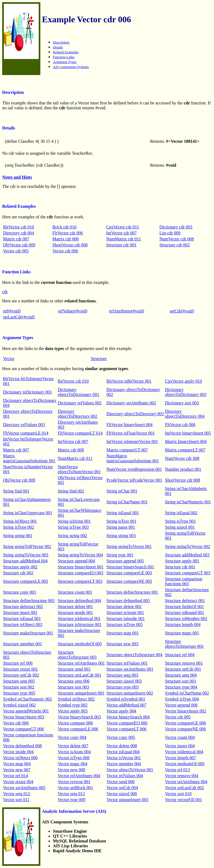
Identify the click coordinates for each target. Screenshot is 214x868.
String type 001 (120, 555)
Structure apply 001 (182, 561)
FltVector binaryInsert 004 (130, 425)
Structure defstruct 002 (23, 607)
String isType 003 (73, 527)
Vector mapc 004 (73, 764)
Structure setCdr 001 (183, 669)
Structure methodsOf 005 (80, 644)
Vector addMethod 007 (127, 705)
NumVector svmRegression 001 (134, 469)
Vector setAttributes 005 (24, 788)
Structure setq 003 (122, 675)
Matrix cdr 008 (65, 239)
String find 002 (71, 491)
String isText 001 (122, 521)
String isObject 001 (20, 521)
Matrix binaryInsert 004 (186, 441)
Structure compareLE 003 (25, 581)
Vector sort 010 (178, 794)
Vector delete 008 (122, 746)
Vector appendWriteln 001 (26, 711)
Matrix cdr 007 (16, 239)
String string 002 (73, 536)
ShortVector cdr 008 (70, 245)
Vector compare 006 (75, 723)
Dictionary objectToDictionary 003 (186, 392)
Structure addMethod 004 (25, 561)
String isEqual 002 (181, 513)
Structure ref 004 (180, 655)
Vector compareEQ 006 (127, 723)
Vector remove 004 (182, 776)
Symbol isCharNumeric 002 (28, 699)
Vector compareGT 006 (23, 729)
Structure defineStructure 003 (29, 601)
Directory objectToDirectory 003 (135, 414)
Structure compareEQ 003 (81, 573)
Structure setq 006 (74, 681)
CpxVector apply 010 (183, 381)
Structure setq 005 (19, 681)
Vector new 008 (71, 770)
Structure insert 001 (20, 613)
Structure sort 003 (73, 687)
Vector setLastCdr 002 (184, 788)
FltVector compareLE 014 (26, 433)
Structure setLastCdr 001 (80, 675)
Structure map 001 (123, 633)
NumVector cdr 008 (177, 239)
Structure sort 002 (19, 687)
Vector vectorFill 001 (183, 800)
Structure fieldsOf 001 (184, 607)
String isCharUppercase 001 (28, 513)
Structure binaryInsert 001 (81, 567)
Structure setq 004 (181, 675)
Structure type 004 (181, 687)
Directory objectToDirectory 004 (185, 414)
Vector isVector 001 (124, 758)
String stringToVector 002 (188, 546)
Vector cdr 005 (16, 251)
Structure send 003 (74, 669)
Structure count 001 (75, 592)
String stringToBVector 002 (27, 546)
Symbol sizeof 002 (19, 705)
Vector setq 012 (17, 794)
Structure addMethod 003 (187, 555)
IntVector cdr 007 (122, 233)
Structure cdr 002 (175, 245)
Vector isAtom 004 (74, 752)
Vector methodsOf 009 (185, 764)
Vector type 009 (72, 800)
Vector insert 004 (180, 746)
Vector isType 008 (74, 758)
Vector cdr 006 (65, 251)
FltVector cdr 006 (68, 233)
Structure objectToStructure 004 (135, 655)
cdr (5, 292)
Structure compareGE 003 (129, 573)
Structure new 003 (123, 644)
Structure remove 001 (184, 663)
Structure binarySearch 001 (130, 567)
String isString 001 (74, 521)
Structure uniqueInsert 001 (81, 693)
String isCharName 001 (127, 502)
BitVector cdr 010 (19, 227)
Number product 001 (183, 469)
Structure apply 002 (20, 567)
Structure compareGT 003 (188, 573)
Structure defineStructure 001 (132, 592)
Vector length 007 (180, 758)
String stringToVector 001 (129, 546)
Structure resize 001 (20, 669)
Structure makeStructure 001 (28, 633)
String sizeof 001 (180, 527)
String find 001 (16, 491)
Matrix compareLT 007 (185, 450)
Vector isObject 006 (20, 758)
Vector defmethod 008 (22, 746)
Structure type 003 (123, 687)
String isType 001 (180, 521)
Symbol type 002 (73, 705)
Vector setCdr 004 (122, 788)
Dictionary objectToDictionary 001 (79, 392)
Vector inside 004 (18, 752)
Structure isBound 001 (185, 613)
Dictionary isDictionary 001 (28, 392)
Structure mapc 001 (182, 633)
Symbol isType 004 (182, 699)
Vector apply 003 (73, 711)
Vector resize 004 (18, 782)
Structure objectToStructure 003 (77, 655)
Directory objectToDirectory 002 (78, 414)
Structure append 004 (76, 561)
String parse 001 (121, 527)
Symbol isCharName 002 (187, 693)
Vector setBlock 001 (76, 788)
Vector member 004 (124, 764)
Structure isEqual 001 (22, 619)
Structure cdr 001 (121, 245)
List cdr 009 (170, 233)
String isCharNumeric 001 (188, 502)
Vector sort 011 (16, 800)
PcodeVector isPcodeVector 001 (134, 480)
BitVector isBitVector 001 (129, 381)
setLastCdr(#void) (19, 317)
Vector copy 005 (121, 737)
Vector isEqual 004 (123, 752)
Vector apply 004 (121, 711)
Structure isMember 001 (186, 619)
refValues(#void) (73, 311)
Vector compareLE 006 (78, 729)
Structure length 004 (183, 624)
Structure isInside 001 (126, 619)
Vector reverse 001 (74, 782)
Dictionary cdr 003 (176, 227)
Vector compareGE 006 (185, 723)
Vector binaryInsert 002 (186, 711)
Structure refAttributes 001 (81, 663)
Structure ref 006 (18, 663)
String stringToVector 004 (80, 555)
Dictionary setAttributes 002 (131, 403)
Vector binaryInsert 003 (24, 717)
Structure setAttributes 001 (130, 669)
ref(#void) (12, 311)
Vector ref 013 (177, 770)
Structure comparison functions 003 (184, 581)
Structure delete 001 (75, 607)
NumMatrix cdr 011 (124, 239)
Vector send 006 (121, 782)
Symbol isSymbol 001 (126, 699)
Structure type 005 (19, 693)
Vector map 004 (17, 764)
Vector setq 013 (71, 794)
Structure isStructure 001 (80, 624)
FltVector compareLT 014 (80, 433)
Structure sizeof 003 (124, 681)
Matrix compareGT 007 (127, 450)
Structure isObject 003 (23, 624)
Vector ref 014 (16, 776)
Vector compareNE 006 (185, 729)
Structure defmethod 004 (79, 601)
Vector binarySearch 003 (79, 717)
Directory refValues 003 (24, 425)
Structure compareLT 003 (80, 581)
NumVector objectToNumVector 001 (79, 469)
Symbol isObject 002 (76, 699)
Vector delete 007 (73, 746)
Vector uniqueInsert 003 (128, 800)
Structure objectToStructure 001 (184, 644)
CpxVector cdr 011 (123, 227)
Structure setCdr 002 (21, 675)
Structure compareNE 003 (129, 581)
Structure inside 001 (75, 613)
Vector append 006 (181, 705)
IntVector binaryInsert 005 (188, 433)
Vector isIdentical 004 (184, 752)
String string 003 (121, 536)
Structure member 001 (22, 644)
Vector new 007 (17, 770)
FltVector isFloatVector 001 (131, 433)
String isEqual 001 (123, 513)
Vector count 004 (180, 737)
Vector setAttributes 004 (186, 782)
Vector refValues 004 (125, 776)
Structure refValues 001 (127, 663)
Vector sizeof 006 (122, 794)
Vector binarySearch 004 (128, 717)
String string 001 (18, 536)
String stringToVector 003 (26, 555)
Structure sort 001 (181, 681)
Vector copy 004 (72, 737)
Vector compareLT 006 (127, 729)
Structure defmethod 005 (128, 601)
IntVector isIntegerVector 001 (132, 441)
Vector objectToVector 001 (130, 770)
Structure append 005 (125, 561)
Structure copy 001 (20, 592)
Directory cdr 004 (19, 233)
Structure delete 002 (124, 607)
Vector (9, 359)
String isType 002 (19, 527)
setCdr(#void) (182, 311)
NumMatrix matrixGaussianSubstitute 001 (133, 458)
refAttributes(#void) (127, 311)
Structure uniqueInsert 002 (130, 693)
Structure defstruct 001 (185, 601)
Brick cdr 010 (64, 227)
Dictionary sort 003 (182, 403)
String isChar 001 (122, 491)
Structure (99, 359)
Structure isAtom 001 (125, 613)
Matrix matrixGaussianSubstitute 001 (29, 458)
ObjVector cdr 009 (19, 245)
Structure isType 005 (125, 624)
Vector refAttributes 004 (79, 776)
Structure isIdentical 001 (79, 619)
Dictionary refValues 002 (80, 403)
